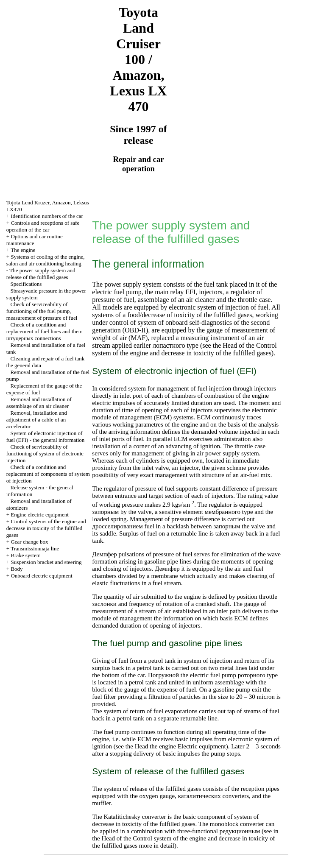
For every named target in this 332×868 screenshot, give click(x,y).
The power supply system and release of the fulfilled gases (41, 274)
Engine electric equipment (39, 515)
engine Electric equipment (192, 746)
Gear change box (29, 542)
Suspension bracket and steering (46, 562)
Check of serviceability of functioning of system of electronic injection (45, 454)
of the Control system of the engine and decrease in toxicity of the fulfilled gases (184, 349)
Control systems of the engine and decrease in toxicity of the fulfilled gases (46, 528)
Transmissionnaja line (35, 548)
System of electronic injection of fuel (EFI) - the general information (45, 437)
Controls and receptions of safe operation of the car (43, 226)
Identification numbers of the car (47, 216)
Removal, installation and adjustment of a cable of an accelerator (37, 420)
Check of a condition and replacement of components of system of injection (48, 474)
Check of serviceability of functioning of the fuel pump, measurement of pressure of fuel (42, 311)
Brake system (25, 555)
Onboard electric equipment (41, 576)
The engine (23, 250)
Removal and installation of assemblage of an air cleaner (39, 403)
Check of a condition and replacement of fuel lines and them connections (45, 331)
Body (17, 569)
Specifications (26, 284)
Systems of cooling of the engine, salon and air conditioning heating (46, 260)
